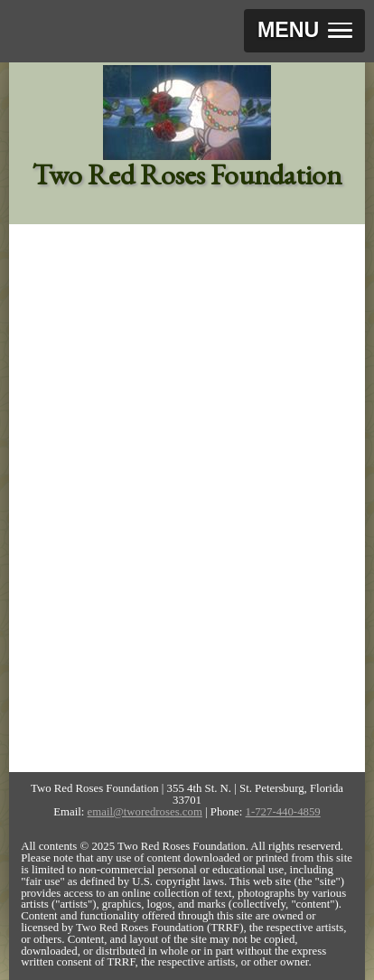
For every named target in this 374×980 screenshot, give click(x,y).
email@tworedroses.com (145, 812)
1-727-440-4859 (283, 812)
